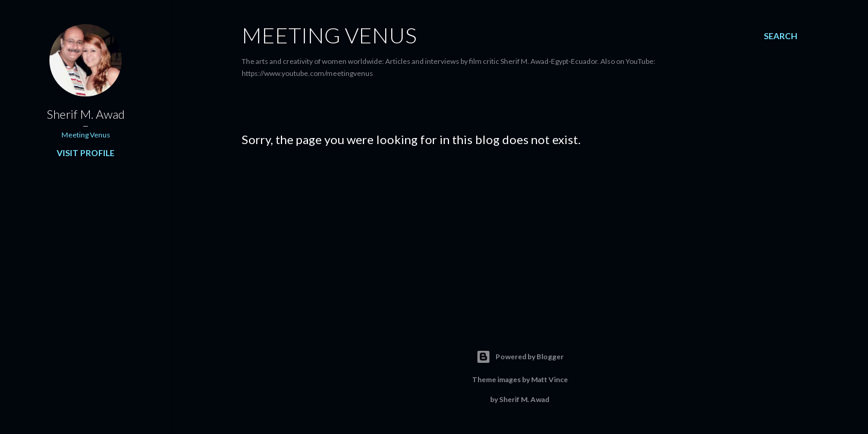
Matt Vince (549, 379)
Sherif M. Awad (86, 114)
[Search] (781, 36)
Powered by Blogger (520, 357)
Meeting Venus (329, 35)
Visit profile (86, 153)
